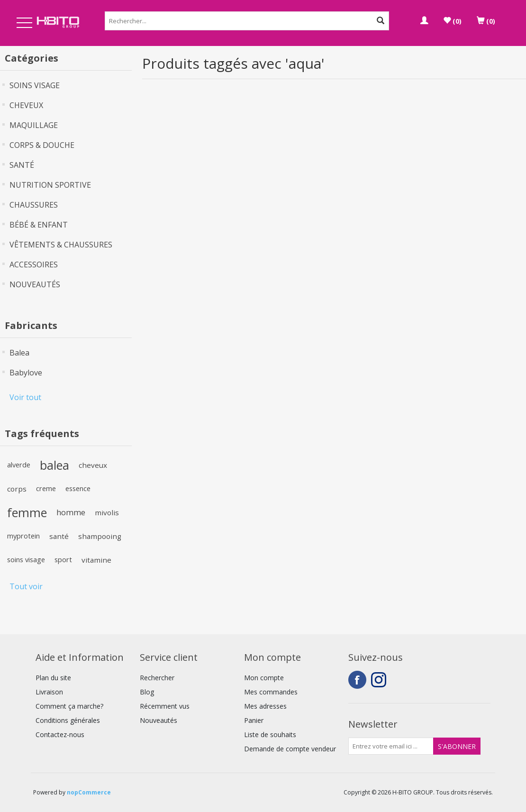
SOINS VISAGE (35, 85)
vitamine (96, 560)
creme (46, 488)
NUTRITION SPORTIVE (50, 185)
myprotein (23, 536)
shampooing (100, 536)
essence (78, 488)
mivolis (107, 512)
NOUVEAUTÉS (35, 284)
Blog (147, 692)
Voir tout (25, 397)
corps (17, 489)
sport (63, 560)
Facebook (357, 680)
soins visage (26, 560)
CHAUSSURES (34, 205)
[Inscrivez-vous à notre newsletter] (391, 746)
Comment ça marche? (69, 706)
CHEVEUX (26, 105)
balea (54, 465)
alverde (19, 465)
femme (27, 512)
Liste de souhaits (270, 734)
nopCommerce (89, 792)
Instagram (380, 680)
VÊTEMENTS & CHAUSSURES (61, 245)
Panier (254, 720)
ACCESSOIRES (34, 265)
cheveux (93, 465)
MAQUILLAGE (34, 125)
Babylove (26, 373)
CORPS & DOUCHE (42, 145)
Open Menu (25, 23)
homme (71, 512)
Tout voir (26, 586)
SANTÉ (22, 165)
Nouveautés (159, 720)
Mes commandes (271, 692)
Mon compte (264, 678)
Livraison (49, 692)
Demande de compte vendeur (290, 749)
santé (59, 536)
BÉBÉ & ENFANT (39, 225)
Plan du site (53, 678)
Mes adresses (265, 706)
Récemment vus (165, 706)
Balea (19, 353)
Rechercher (157, 678)
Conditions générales (68, 720)
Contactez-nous (60, 734)
